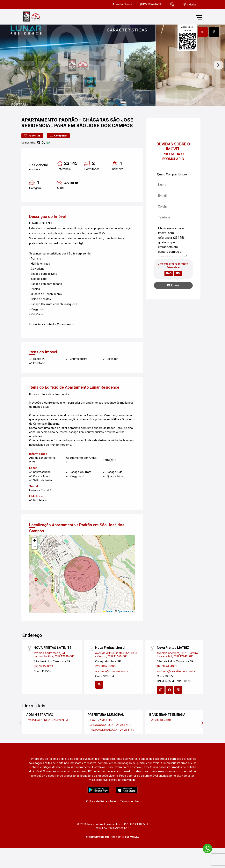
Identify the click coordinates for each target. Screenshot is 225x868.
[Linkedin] (178, 706)
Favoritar (32, 152)
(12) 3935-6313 (43, 682)
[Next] (202, 739)
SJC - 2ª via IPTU (101, 736)
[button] (172, 5)
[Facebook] (170, 706)
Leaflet (108, 627)
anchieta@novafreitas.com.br (114, 687)
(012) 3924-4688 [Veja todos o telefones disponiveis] (151, 4)
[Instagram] (99, 701)
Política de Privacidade (101, 817)
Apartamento (39, 136)
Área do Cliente (122, 4)
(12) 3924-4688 (167, 682)
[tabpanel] (112, 73)
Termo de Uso (129, 817)
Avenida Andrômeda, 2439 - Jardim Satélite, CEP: (54, 670)
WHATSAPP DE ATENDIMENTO (48, 736)
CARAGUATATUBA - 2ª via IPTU (110, 741)
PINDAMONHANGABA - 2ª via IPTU (112, 745)
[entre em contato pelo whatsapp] (206, 848)
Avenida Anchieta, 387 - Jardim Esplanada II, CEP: (177, 670)
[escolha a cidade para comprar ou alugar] (190, 5)
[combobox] (173, 190)
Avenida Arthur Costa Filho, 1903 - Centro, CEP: (116, 670)
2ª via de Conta (161, 736)
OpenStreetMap (126, 627)
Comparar (58, 152)
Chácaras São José (108, 136)
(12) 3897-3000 (105, 682)
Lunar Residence (104, 403)
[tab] (203, 32)
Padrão (68, 136)
